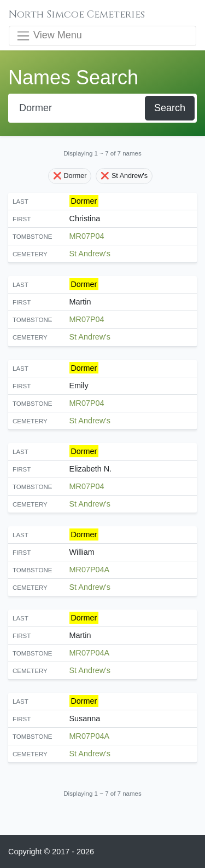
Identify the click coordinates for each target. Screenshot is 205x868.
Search (170, 108)
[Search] (78, 108)
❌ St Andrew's (124, 176)
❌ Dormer (70, 176)
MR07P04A (90, 570)
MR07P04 (87, 236)
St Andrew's (90, 254)
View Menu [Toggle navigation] (49, 36)
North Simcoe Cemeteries (77, 15)
